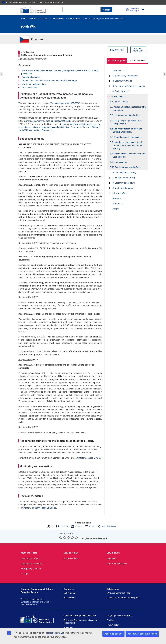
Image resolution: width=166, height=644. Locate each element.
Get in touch (69, 593)
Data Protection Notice (117, 564)
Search (107, 10)
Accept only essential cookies (142, 634)
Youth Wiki (33, 18)
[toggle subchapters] (110, 76)
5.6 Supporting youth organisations (128, 137)
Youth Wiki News (71, 559)
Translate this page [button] (134, 10)
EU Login (25, 573)
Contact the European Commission (80, 616)
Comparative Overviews (32, 564)
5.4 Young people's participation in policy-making (127, 122)
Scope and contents (31, 77)
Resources (68, 628)
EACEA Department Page (118, 593)
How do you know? (54, 2)
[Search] (82, 10)
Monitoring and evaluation (34, 84)
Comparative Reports (30, 559)
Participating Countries (31, 569)
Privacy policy (113, 625)
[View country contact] (138, 50)
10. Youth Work (119, 193)
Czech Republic (58, 18)
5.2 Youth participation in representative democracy (130, 108)
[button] (127, 10)
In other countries (138, 61)
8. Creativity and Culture (124, 183)
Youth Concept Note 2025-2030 (65, 103)
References (118, 204)
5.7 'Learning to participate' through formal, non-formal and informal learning (128, 145)
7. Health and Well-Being (124, 178)
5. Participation (74, 18)
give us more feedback (96, 538)
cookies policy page (55, 633)
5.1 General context (121, 102)
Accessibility (69, 598)
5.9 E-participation (120, 162)
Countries (44, 18)
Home (23, 18)
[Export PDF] (118, 50)
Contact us (112, 559)
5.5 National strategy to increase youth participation (127, 130)
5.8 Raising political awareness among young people (129, 155)
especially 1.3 (94, 458)
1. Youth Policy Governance (125, 76)
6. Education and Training (124, 172)
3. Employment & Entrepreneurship (129, 86)
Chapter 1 (82, 458)
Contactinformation (138, 50)
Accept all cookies (113, 634)
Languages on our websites (119, 616)
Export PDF (118, 50)
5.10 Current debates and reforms (127, 167)
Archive (116, 209)
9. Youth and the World (123, 188)
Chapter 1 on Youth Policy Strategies (39, 508)
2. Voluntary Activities (122, 81)
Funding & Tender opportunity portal (123, 598)
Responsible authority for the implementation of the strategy (49, 81)
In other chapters (117, 61)
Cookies (110, 620)
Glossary (117, 198)
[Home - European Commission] (35, 10)
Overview (117, 71)
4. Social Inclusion (121, 91)
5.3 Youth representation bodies (126, 115)
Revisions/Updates (30, 88)
